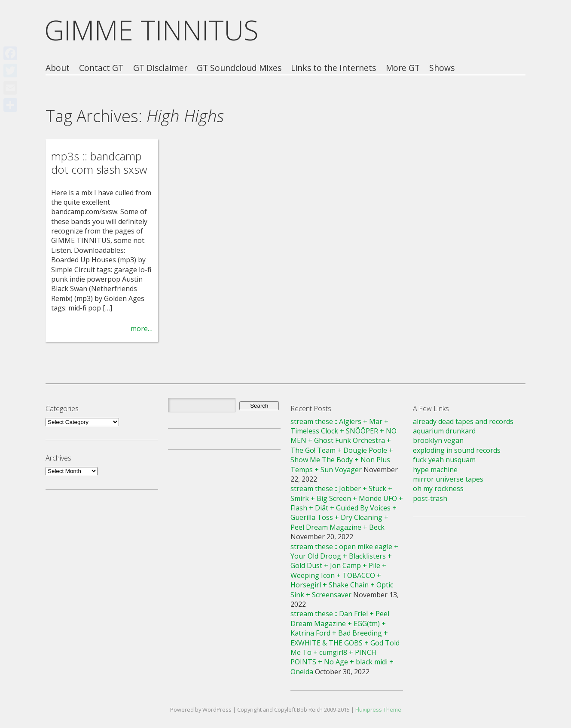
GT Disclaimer (160, 68)
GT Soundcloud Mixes (239, 68)
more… (142, 329)
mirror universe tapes (448, 479)
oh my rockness (438, 488)
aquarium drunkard (444, 431)
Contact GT (101, 68)
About (58, 68)
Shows (442, 68)
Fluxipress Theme (378, 710)
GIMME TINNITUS (151, 30)
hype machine (435, 470)
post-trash (430, 498)
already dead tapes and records (463, 421)
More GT (403, 68)
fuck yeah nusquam (444, 460)
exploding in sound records (457, 450)
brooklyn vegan (438, 440)
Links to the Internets (333, 68)
